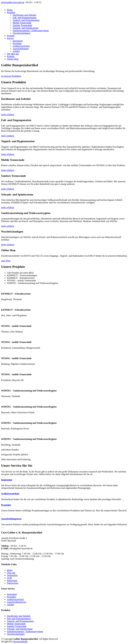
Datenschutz (13, 583)
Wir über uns (13, 54)
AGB (9, 578)
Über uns (11, 573)
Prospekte (17, 43)
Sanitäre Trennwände (22, 25)
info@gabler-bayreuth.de (13, 2)
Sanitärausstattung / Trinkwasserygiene (31, 31)
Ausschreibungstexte (11, 519)
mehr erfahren (8, 115)
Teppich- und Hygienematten (26, 20)
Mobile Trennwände (22, 23)
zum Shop (6, 261)
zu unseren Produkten (11, 76)
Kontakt (11, 56)
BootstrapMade (20, 641)
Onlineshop (12, 575)
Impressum (12, 580)
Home (10, 10)
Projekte (11, 36)
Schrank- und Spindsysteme (26, 28)
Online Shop (13, 59)
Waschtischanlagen (21, 33)
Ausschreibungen (21, 49)
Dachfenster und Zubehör (24, 15)
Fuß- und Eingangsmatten (25, 18)
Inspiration (18, 41)
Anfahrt (16, 51)
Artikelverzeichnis (21, 46)
